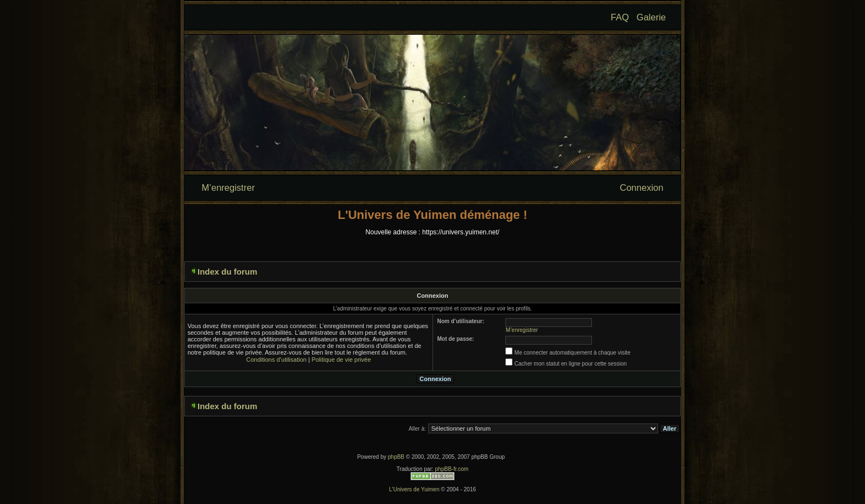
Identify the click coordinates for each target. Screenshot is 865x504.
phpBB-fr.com (452, 469)
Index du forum (227, 272)
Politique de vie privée (341, 360)
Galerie (651, 17)
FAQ (620, 17)
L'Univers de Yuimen (414, 489)
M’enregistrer (228, 187)
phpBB (396, 457)
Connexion (642, 187)
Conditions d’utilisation (276, 360)
